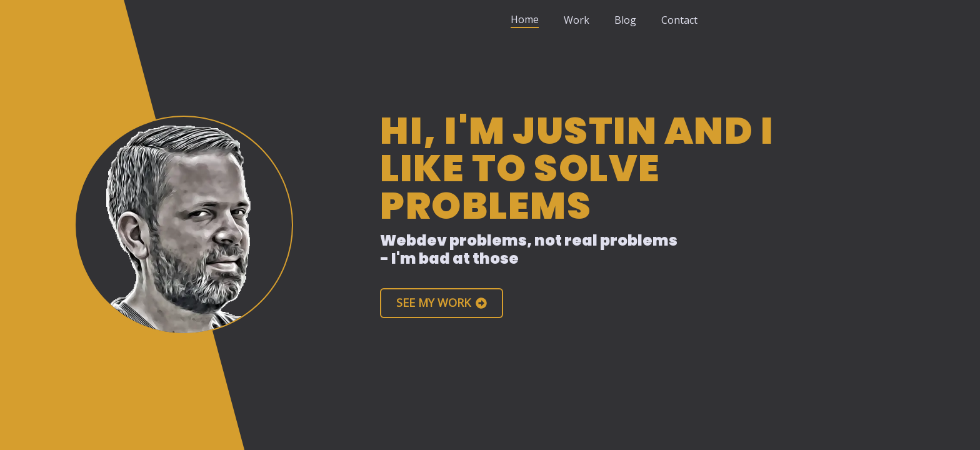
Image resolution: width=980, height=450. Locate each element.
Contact (679, 20)
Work (577, 20)
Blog (625, 20)
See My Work (442, 302)
